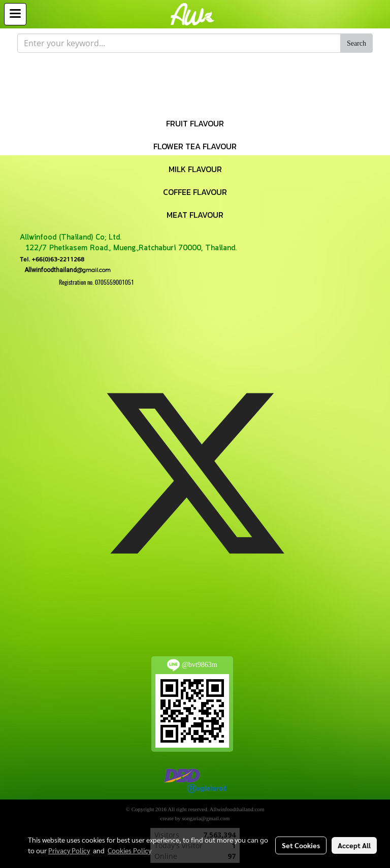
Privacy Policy (69, 850)
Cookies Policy (129, 850)
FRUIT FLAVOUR (195, 123)
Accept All (354, 845)
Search (356, 43)
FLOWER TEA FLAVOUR (195, 146)
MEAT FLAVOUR (195, 215)
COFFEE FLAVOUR (195, 192)
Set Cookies (301, 845)
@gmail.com (65, 270)
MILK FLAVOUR (195, 169)
